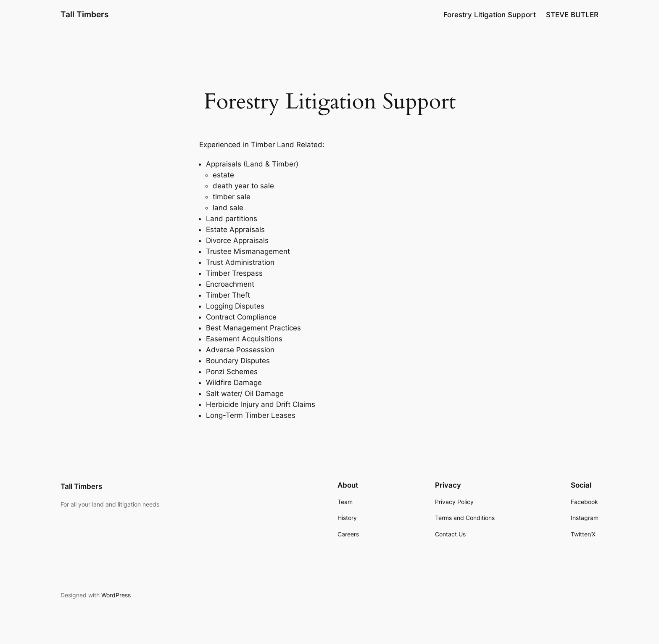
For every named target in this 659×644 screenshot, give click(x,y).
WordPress (116, 595)
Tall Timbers (84, 14)
